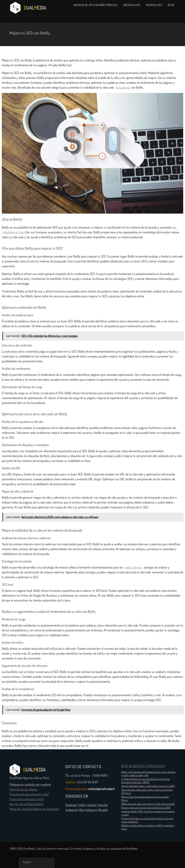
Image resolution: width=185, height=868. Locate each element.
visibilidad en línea (14, 232)
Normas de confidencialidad (27, 804)
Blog (171, 5)
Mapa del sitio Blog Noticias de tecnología (34, 809)
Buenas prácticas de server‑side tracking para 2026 (146, 808)
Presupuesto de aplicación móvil (29, 794)
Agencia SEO (154, 5)
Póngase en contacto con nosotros (30, 785)
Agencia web (132, 5)
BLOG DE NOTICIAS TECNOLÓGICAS (143, 766)
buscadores (123, 88)
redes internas (133, 567)
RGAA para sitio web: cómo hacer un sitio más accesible (148, 804)
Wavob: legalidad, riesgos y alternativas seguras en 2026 (148, 786)
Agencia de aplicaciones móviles (95, 5)
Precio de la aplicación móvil (27, 799)
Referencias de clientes (24, 789)
